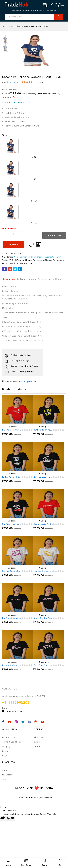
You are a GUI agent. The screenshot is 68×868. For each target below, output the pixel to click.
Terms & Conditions (11, 742)
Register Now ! (31, 382)
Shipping (6, 746)
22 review (39, 82)
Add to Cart (54, 235)
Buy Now (13, 245)
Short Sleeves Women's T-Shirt (46, 257)
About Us (38, 737)
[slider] (27, 82)
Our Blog (6, 770)
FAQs (5, 756)
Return (5, 751)
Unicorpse (14, 82)
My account (8, 775)
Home (5, 26)
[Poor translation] (10, 818)
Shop (5, 779)
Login (58, 3)
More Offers (55, 279)
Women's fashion (22, 257)
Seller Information (26, 279)
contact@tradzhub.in (14, 711)
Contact (38, 746)
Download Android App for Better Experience (34, 11)
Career (37, 742)
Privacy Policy (9, 737)
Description (9, 279)
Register (59, 6)
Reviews (42, 279)
